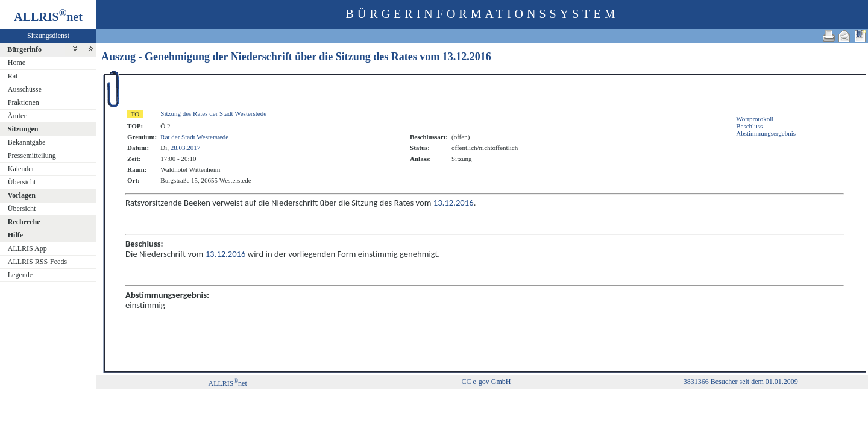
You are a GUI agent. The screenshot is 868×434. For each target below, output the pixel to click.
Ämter (17, 116)
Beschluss (749, 126)
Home (17, 63)
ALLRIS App (27, 248)
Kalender (21, 169)
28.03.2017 (186, 148)
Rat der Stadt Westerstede (194, 137)
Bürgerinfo (24, 49)
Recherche (24, 222)
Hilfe (15, 235)
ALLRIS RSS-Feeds (37, 262)
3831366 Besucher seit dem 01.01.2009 (741, 382)
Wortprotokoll (755, 119)
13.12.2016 (467, 57)
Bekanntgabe (27, 142)
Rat (13, 76)
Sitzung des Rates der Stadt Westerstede (213, 113)
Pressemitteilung (32, 156)
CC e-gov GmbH (486, 382)
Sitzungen (23, 129)
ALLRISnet (227, 383)
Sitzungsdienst (48, 36)
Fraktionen (24, 102)
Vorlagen (22, 195)
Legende (20, 275)
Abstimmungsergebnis (766, 133)
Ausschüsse (25, 89)
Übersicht (22, 182)
